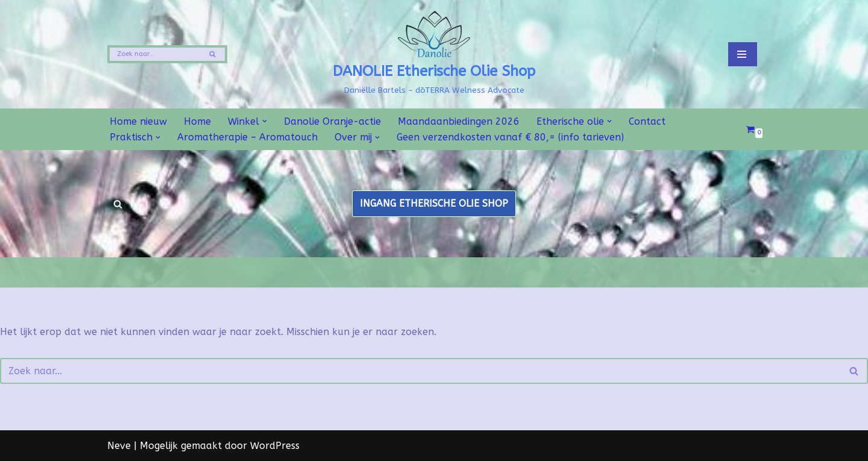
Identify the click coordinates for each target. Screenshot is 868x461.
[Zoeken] (154, 54)
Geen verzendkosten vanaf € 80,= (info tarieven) (510, 137)
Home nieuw (138, 121)
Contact (647, 121)
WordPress (275, 446)
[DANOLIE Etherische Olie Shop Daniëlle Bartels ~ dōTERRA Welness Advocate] (434, 54)
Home (197, 121)
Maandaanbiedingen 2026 (459, 121)
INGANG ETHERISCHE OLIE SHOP (434, 203)
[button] (265, 121)
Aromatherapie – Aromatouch (247, 137)
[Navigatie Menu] (743, 54)
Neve (119, 446)
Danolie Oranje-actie (332, 121)
